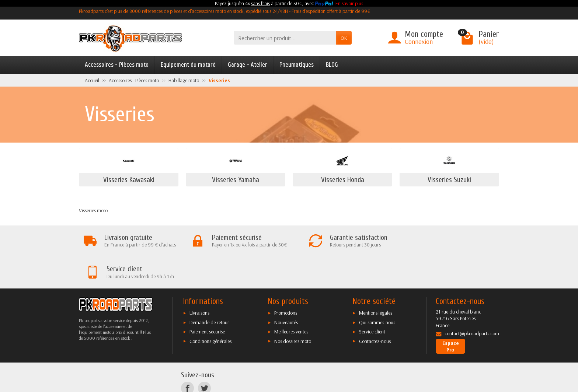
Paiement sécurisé (207, 300)
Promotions (286, 281)
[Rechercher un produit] (285, 38)
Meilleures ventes (291, 300)
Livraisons (199, 281)
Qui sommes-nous (377, 291)
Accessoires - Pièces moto (117, 65)
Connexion (419, 41)
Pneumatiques (297, 65)
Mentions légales (376, 281)
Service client (372, 300)
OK (344, 38)
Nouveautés (286, 291)
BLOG (332, 65)
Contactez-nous (375, 310)
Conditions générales (210, 310)
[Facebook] (187, 357)
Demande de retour (209, 291)
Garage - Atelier (248, 65)
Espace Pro (451, 315)
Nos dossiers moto (293, 310)
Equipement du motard (188, 65)
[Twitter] (204, 357)
